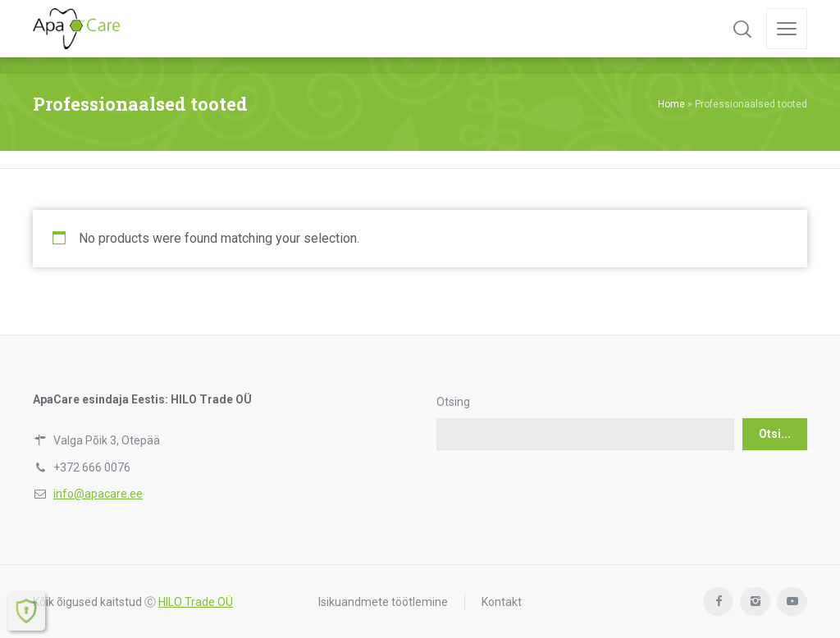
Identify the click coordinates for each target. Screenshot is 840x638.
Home (671, 104)
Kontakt (502, 602)
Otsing (453, 402)
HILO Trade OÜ (196, 602)
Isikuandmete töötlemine (383, 602)
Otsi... (775, 434)
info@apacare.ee (98, 494)
